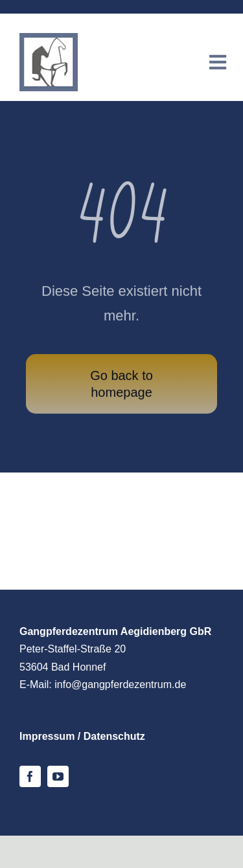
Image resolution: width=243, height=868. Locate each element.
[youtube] (58, 776)
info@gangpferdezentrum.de (120, 684)
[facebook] (30, 776)
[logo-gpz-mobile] (49, 39)
